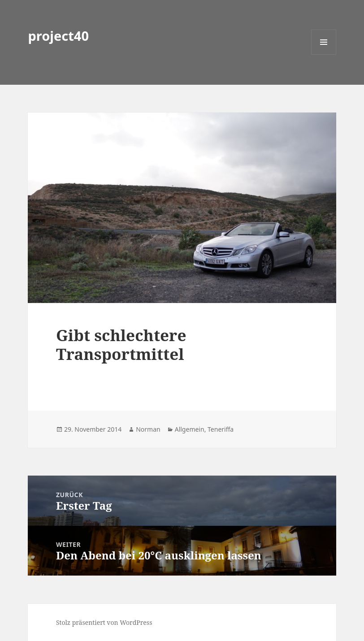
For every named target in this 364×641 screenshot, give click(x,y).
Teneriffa (221, 429)
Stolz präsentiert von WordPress (104, 622)
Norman (148, 429)
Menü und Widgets (324, 54)
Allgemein (190, 429)
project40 (58, 36)
